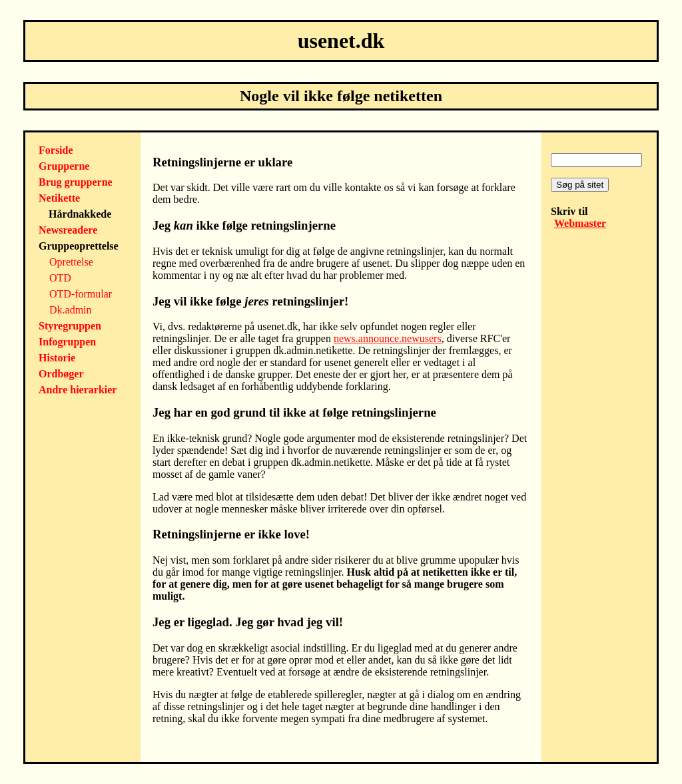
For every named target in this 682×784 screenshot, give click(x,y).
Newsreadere (68, 230)
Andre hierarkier (78, 390)
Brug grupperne (76, 182)
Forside (56, 150)
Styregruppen (70, 326)
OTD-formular (81, 294)
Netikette (59, 198)
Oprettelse (71, 262)
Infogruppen (67, 342)
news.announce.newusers (388, 338)
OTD (60, 278)
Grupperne (64, 166)
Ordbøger (61, 374)
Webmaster (580, 223)
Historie (57, 358)
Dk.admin (71, 310)
